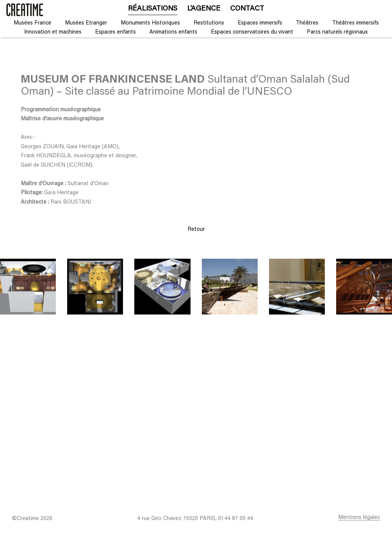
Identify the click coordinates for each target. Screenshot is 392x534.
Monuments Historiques (150, 23)
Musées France (32, 23)
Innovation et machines (53, 32)
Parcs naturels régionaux (337, 32)
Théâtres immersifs (355, 23)
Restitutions (209, 23)
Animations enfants (173, 32)
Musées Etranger (86, 23)
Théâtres (307, 23)
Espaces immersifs (260, 23)
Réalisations (153, 9)
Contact (247, 9)
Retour (196, 229)
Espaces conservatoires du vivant (252, 32)
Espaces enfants (115, 32)
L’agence (204, 9)
